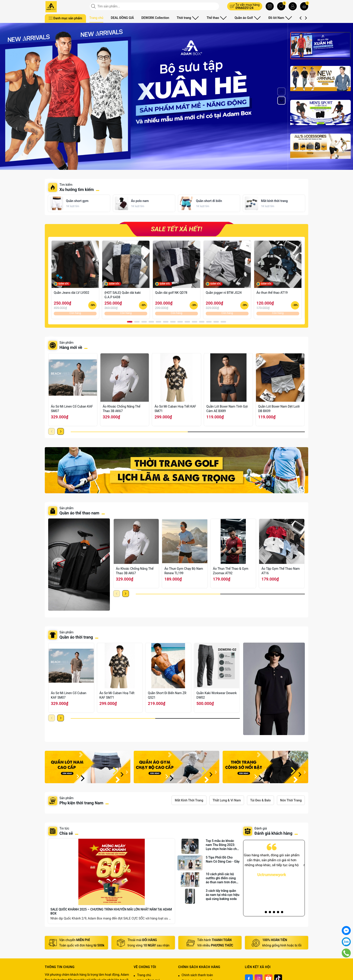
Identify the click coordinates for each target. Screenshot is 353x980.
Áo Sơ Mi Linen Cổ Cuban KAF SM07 (72, 409)
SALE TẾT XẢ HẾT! (176, 229)
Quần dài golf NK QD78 (171, 293)
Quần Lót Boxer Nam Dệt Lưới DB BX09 (279, 409)
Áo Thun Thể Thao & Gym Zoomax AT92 (231, 571)
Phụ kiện (293, 18)
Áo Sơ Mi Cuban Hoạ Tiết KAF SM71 (175, 409)
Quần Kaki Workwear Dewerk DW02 (217, 695)
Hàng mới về (71, 347)
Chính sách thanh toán (197, 975)
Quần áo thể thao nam (80, 513)
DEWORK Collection (155, 18)
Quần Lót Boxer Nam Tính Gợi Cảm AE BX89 (227, 409)
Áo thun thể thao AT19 (272, 293)
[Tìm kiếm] (94, 6)
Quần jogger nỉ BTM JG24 (224, 293)
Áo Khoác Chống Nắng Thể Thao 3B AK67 (121, 409)
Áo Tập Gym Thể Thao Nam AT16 (281, 571)
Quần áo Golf (238, 18)
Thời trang (186, 18)
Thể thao (211, 18)
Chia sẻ (66, 833)
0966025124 (244, 8)
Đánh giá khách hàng (273, 833)
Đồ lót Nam (267, 18)
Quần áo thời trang (76, 637)
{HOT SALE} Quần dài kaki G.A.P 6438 (123, 295)
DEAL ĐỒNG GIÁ (122, 18)
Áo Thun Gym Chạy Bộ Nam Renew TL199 (184, 571)
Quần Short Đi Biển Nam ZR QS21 (167, 695)
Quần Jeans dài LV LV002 (71, 293)
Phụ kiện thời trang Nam (81, 803)
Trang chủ (96, 18)
